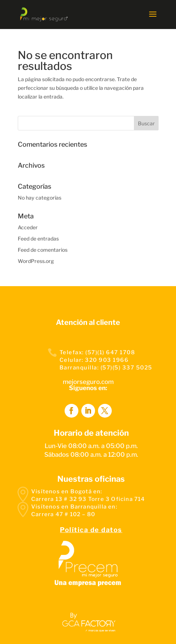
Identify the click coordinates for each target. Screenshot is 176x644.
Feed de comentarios (43, 250)
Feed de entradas (38, 239)
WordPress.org (36, 261)
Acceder (28, 227)
